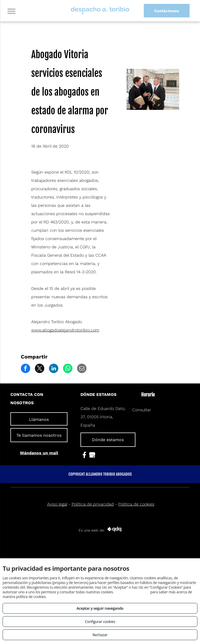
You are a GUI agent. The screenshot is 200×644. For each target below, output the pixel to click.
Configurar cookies (100, 622)
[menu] (11, 11)
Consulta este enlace (132, 592)
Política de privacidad (93, 504)
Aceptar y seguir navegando (100, 608)
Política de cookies (136, 504)
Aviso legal (57, 504)
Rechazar (100, 635)
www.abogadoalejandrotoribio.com (65, 330)
